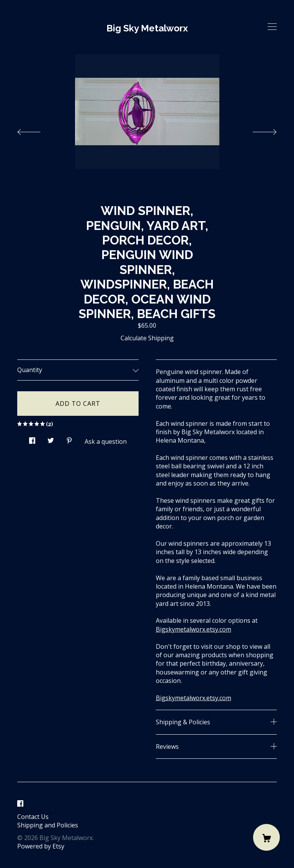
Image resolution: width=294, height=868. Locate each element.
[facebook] (20, 804)
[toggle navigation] (272, 27)
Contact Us (33, 817)
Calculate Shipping (147, 338)
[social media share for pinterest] (69, 438)
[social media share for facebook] (32, 438)
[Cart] (266, 837)
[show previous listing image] (36, 130)
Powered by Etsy (41, 846)
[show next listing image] (258, 130)
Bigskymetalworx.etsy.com (194, 629)
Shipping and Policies (48, 825)
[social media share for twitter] (51, 438)
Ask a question (106, 441)
